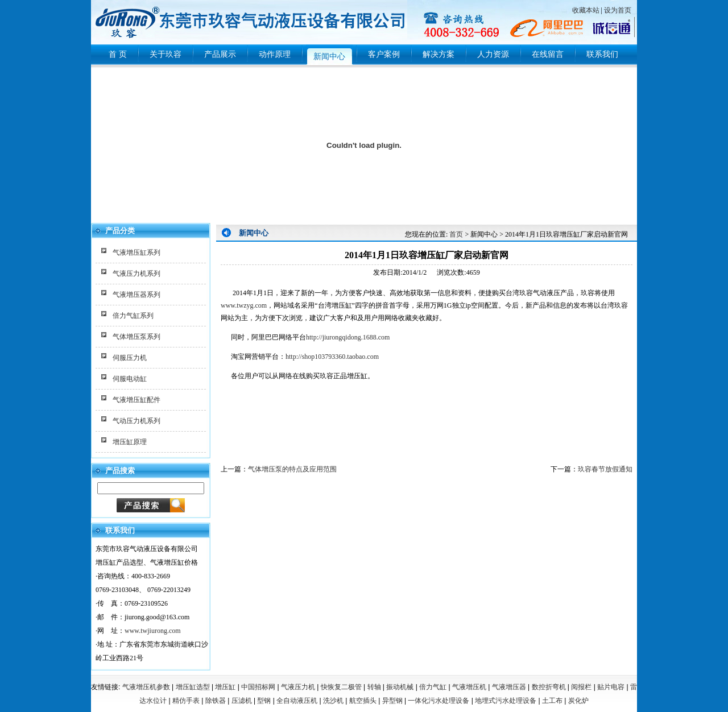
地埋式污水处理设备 (506, 701)
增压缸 (225, 687)
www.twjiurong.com (153, 631)
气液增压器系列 (136, 295)
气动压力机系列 (136, 421)
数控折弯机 (549, 687)
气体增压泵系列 (136, 337)
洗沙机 (333, 701)
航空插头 (363, 701)
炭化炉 (578, 701)
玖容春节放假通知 (605, 469)
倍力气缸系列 (133, 316)
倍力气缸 (433, 687)
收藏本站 (586, 10)
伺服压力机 (130, 358)
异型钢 (392, 701)
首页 (456, 234)
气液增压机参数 (146, 687)
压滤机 (242, 701)
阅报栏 (581, 687)
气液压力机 (298, 687)
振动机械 (400, 687)
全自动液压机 (297, 701)
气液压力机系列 (136, 274)
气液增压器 (509, 687)
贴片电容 (611, 687)
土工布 (552, 701)
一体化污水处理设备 (439, 701)
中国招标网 (258, 687)
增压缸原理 (130, 442)
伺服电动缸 (130, 379)
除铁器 (216, 701)
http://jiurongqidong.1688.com (348, 337)
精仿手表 (186, 701)
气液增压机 (469, 687)
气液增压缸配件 (136, 400)
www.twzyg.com (244, 305)
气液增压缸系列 (136, 252)
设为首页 (618, 10)
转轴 (374, 687)
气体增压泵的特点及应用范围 (292, 469)
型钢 (264, 701)
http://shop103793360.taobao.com (332, 357)
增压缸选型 (193, 687)
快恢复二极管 (341, 687)
